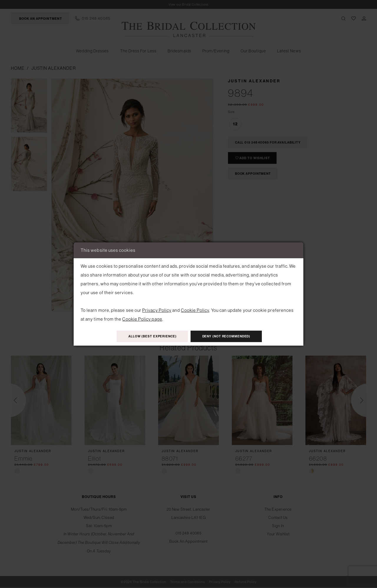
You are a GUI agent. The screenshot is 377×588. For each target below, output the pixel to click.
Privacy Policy (157, 310)
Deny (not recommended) (231, 337)
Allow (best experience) (148, 337)
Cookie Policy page (142, 318)
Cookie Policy (195, 310)
